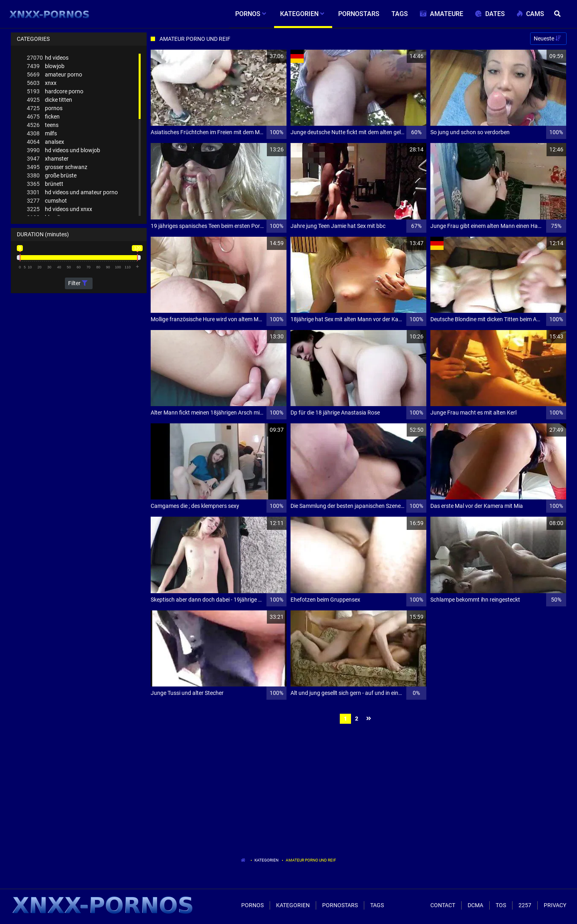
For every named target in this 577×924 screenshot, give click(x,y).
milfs (42, 134)
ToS (501, 905)
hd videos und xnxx (60, 209)
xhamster (48, 159)
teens (43, 125)
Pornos (252, 905)
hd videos (48, 58)
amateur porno (54, 75)
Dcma (475, 905)
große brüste (52, 176)
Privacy (555, 905)
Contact (443, 905)
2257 (525, 905)
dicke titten (49, 100)
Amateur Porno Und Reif (311, 860)
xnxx (42, 83)
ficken (43, 117)
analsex (45, 142)
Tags (377, 905)
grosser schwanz (57, 167)
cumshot (47, 201)
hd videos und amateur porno (72, 192)
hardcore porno (55, 92)
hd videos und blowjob (64, 150)
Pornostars (340, 905)
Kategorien (266, 860)
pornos (45, 108)
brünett (45, 184)
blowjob (46, 66)
